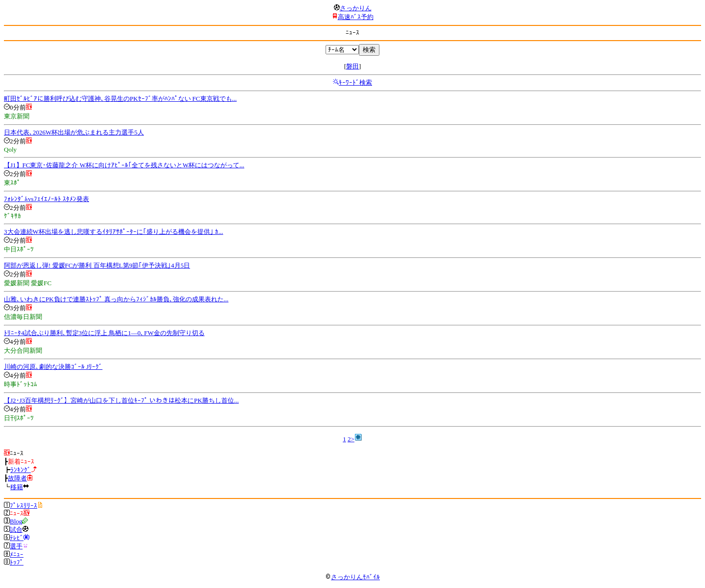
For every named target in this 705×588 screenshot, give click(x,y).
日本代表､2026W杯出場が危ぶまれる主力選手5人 (74, 132)
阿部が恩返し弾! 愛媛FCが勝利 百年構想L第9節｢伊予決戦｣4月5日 (97, 265)
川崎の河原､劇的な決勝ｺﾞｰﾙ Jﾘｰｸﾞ (53, 367)
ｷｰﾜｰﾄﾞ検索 (355, 82)
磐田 (352, 66)
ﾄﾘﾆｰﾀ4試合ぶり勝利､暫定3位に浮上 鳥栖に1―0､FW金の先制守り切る (104, 333)
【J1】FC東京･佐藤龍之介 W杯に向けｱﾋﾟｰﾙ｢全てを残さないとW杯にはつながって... (124, 165)
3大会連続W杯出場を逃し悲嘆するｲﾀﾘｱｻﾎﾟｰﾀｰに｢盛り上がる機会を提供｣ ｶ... (114, 232)
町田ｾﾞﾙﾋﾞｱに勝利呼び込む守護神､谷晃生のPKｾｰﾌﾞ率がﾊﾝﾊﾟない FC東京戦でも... (120, 99)
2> (351, 439)
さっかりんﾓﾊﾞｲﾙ (352, 577)
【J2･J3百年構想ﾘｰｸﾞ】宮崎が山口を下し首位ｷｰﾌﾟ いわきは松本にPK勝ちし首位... (121, 400)
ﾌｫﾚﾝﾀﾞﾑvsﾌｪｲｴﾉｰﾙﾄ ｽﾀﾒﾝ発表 (47, 199)
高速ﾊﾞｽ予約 (356, 17)
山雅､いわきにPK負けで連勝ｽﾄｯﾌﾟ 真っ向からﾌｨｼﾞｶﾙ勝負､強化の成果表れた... (116, 299)
